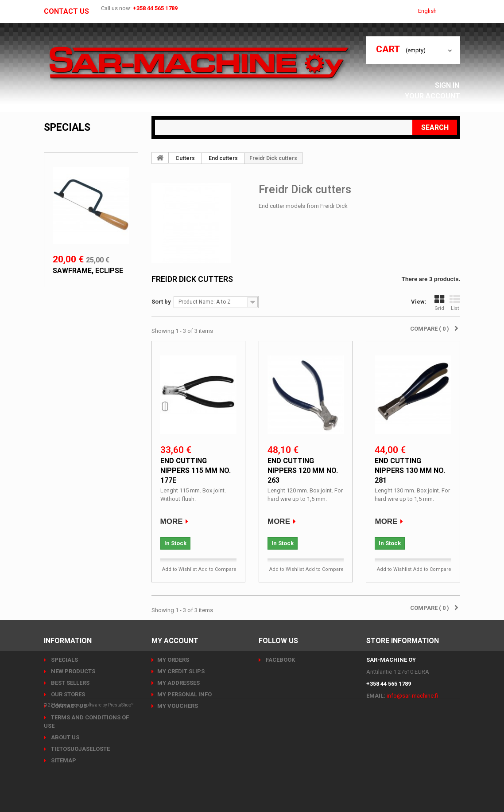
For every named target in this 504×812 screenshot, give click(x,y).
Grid (439, 303)
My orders (173, 660)
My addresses (178, 683)
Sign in (450, 85)
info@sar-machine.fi (412, 696)
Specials (67, 127)
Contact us (66, 12)
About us (64, 737)
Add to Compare (217, 569)
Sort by (161, 302)
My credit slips (181, 671)
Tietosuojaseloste (80, 749)
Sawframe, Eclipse (88, 271)
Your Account (435, 96)
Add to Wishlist (179, 569)
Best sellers (70, 683)
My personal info (184, 694)
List (455, 303)
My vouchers (178, 706)
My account (175, 641)
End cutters (223, 158)
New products (72, 671)
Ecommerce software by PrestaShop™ (97, 787)
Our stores (67, 694)
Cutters (185, 158)
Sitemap (63, 760)
